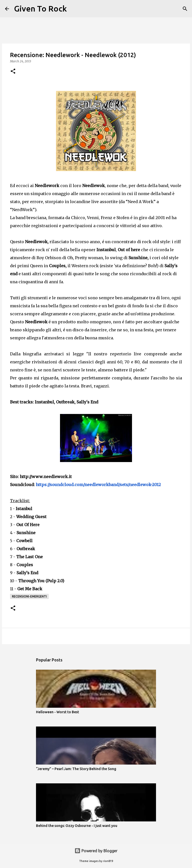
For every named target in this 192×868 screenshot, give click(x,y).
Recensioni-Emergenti (29, 596)
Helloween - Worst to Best (57, 712)
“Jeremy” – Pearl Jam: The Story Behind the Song (76, 769)
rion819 (108, 861)
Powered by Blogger (96, 851)
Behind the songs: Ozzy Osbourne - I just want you (77, 826)
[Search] (74, 9)
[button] (13, 71)
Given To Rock (40, 9)
